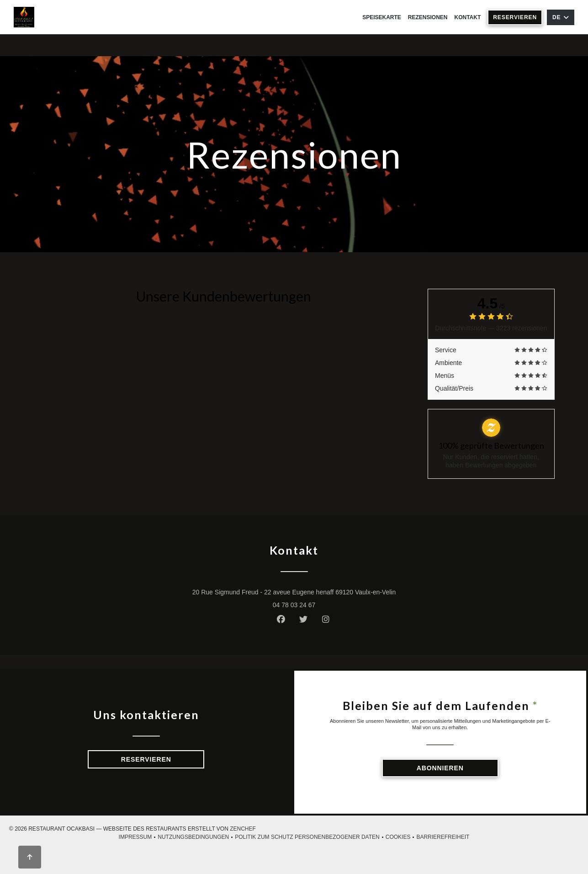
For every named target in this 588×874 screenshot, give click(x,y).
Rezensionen (428, 17)
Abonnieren (440, 768)
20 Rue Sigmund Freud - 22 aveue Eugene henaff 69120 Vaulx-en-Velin (333, 592)
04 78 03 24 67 (294, 605)
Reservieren (515, 17)
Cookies (401, 837)
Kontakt (468, 17)
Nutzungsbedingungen (196, 837)
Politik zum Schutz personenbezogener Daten (310, 837)
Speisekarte (382, 17)
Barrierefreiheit (443, 837)
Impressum (138, 837)
